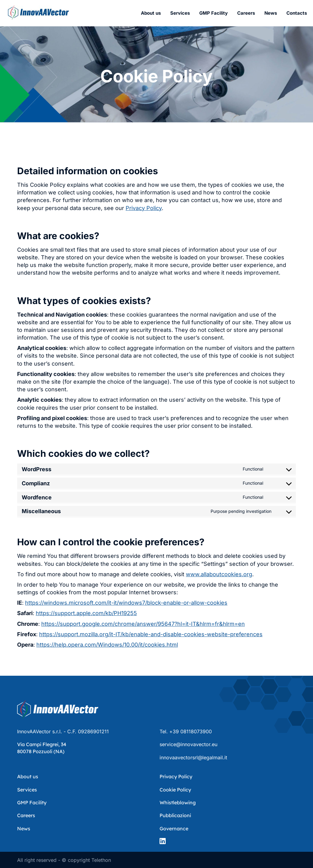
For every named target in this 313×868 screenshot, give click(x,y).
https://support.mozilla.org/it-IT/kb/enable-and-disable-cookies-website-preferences (151, 634)
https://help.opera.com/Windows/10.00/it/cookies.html (107, 645)
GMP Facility (214, 13)
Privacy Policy (144, 208)
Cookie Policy (175, 790)
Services (180, 13)
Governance (174, 829)
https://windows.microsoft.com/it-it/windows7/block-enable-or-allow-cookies (126, 603)
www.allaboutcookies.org (219, 574)
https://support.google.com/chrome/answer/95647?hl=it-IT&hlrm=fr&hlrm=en (143, 624)
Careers (246, 13)
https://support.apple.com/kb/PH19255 (86, 613)
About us (151, 13)
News (271, 13)
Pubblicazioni (175, 815)
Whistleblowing (178, 802)
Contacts (297, 13)
